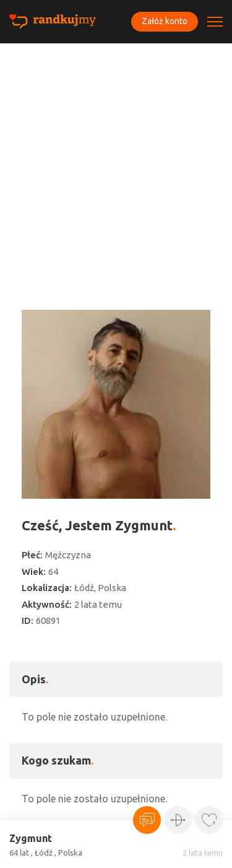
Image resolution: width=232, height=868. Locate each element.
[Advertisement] (116, 166)
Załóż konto (165, 21)
